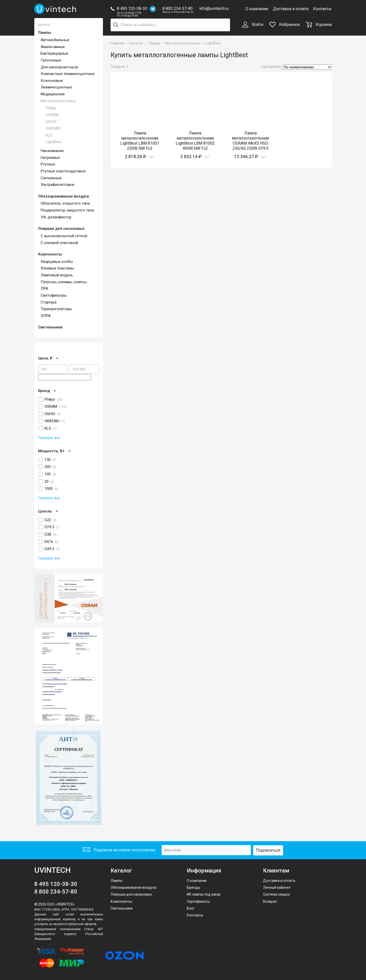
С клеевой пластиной (59, 243)
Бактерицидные (55, 53)
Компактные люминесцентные (68, 74)
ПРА (44, 289)
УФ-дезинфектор (56, 217)
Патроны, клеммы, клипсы (64, 282)
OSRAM (52, 115)
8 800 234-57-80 (178, 9)
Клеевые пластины (57, 268)
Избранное (285, 25)
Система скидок (276, 894)
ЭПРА (46, 316)
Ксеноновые (52, 81)
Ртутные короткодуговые (63, 171)
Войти (253, 25)
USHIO (51, 122)
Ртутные (48, 164)
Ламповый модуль (57, 275)
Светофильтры (54, 295)
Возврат (270, 901)
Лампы (45, 33)
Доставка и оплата (291, 9)
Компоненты (50, 254)
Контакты (322, 9)
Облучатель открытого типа (65, 203)
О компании (257, 9)
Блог (191, 908)
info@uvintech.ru (214, 9)
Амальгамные (53, 47)
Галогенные (51, 60)
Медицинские (53, 94)
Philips (51, 108)
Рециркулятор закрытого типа (67, 210)
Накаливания (52, 151)
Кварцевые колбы (57, 262)
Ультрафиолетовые (58, 185)
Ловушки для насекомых (61, 229)
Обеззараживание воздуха (64, 196)
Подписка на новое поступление (119, 850)
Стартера (49, 302)
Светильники (50, 327)
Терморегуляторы (56, 309)
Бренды (193, 887)
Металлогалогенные (58, 101)
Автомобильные (55, 40)
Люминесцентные (56, 87)
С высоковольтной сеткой (64, 236)
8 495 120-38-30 (132, 9)
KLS (49, 135)
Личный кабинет (277, 887)
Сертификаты (198, 901)
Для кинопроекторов (59, 67)
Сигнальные (51, 178)
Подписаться (268, 850)
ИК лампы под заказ (204, 894)
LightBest (54, 142)
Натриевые (50, 158)
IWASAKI (53, 128)
